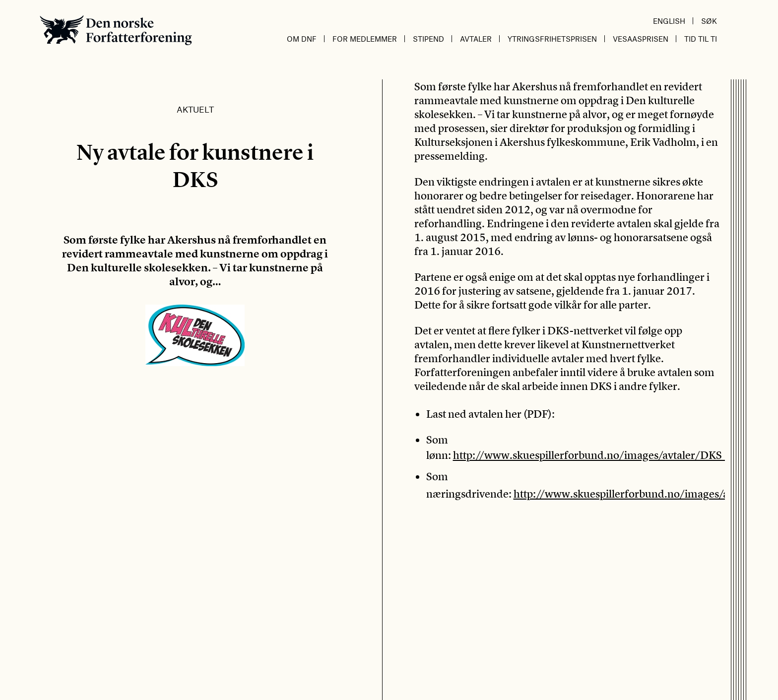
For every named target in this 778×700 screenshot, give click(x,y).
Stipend (428, 39)
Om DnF (302, 39)
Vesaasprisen (641, 39)
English (669, 21)
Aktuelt (195, 109)
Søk (709, 21)
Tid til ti (701, 39)
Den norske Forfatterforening (116, 30)
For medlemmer (365, 39)
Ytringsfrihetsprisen (552, 39)
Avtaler (476, 39)
